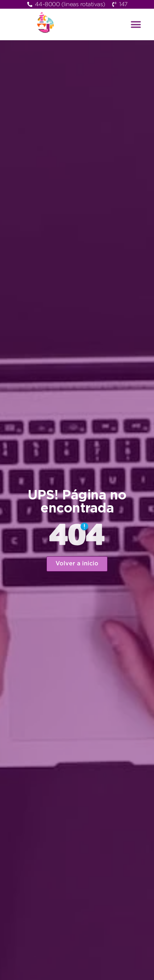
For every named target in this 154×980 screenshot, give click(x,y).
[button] (136, 24)
